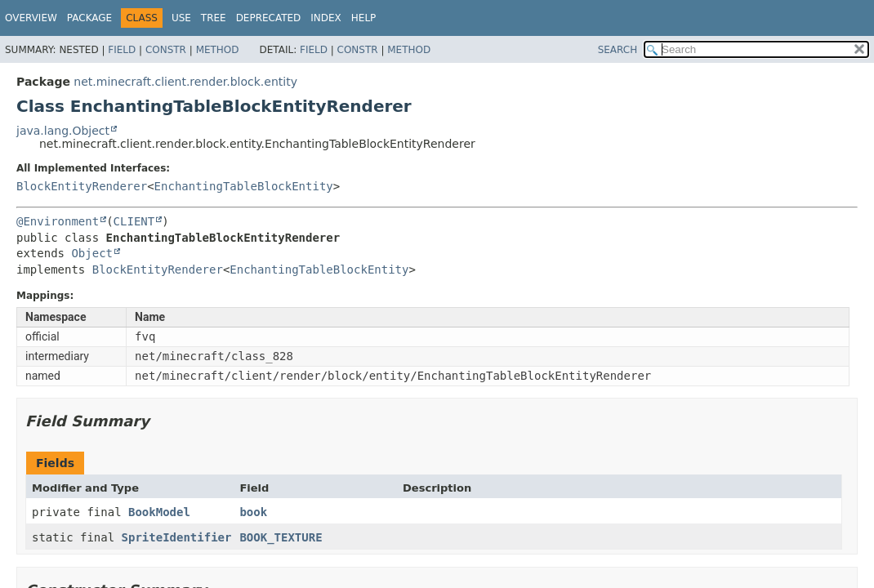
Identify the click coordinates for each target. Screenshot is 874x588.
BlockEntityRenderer (82, 186)
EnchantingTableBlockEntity (244, 186)
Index (326, 18)
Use (181, 18)
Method (218, 50)
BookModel (159, 512)
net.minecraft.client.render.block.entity (185, 82)
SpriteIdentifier (177, 537)
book (253, 512)
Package (89, 18)
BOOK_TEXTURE (281, 537)
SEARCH (618, 50)
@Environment (58, 221)
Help (364, 18)
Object (92, 253)
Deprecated (269, 18)
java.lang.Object (63, 131)
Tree (214, 18)
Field (122, 50)
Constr (166, 50)
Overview (31, 18)
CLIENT (134, 221)
